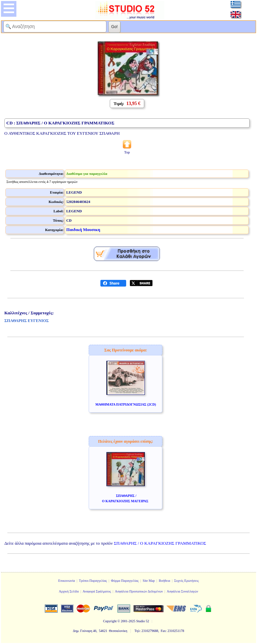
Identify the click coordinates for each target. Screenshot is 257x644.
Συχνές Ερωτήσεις (186, 581)
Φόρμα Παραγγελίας (125, 581)
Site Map (149, 581)
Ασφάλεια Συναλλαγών (182, 591)
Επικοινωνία (67, 581)
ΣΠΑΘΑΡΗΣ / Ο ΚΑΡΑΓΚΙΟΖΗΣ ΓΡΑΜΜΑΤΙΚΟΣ (160, 543)
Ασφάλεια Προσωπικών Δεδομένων (139, 591)
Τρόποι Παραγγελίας (93, 581)
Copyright (110, 621)
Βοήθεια (165, 581)
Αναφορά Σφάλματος (97, 591)
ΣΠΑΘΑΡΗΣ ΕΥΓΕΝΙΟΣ (27, 321)
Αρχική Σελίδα (69, 591)
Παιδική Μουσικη (83, 230)
